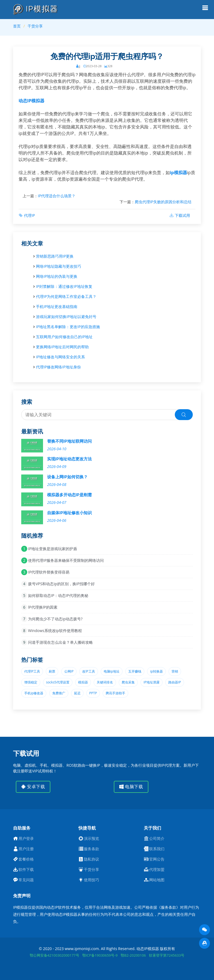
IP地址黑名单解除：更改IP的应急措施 (68, 327)
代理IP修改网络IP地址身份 (58, 367)
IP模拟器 (36, 9)
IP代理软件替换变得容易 (49, 572)
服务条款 (91, 849)
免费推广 (59, 693)
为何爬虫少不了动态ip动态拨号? (55, 619)
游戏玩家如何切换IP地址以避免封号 (66, 317)
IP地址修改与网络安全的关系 (60, 357)
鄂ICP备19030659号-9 (100, 955)
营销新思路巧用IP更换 (55, 256)
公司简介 (157, 839)
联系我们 (157, 849)
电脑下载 (131, 787)
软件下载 (26, 870)
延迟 (77, 693)
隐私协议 (91, 859)
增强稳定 (31, 682)
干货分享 (35, 26)
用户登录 (26, 839)
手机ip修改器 (34, 693)
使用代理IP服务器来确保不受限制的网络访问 (66, 560)
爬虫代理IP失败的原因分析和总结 (163, 202)
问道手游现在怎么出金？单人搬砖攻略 (60, 642)
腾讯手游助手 (115, 693)
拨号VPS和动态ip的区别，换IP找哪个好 (61, 584)
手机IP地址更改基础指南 (57, 306)
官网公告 (157, 859)
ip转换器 (156, 671)
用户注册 (26, 849)
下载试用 (182, 215)
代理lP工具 (32, 671)
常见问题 (26, 880)
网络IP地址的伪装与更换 (57, 276)
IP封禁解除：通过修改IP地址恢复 (64, 286)
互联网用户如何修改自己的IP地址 (64, 337)
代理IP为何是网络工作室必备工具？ (66, 296)
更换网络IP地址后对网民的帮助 (62, 347)
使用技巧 (91, 880)
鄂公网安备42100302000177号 (54, 955)
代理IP (29, 215)
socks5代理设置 (58, 682)
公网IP (69, 671)
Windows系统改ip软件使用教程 (55, 631)
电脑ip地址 (112, 671)
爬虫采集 (128, 682)
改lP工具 (88, 671)
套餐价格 (26, 859)
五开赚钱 (135, 671)
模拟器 (83, 682)
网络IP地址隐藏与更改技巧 (59, 266)
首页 (17, 26)
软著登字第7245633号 (167, 955)
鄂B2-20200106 (133, 955)
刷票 (52, 671)
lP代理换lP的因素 (43, 607)
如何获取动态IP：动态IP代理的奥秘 (58, 595)
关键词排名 (105, 682)
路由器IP (175, 682)
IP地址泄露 (152, 682)
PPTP (93, 693)
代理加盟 (157, 870)
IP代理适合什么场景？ (57, 196)
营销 (175, 671)
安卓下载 (33, 787)
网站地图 (157, 880)
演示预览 (91, 839)
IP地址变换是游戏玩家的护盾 (53, 549)
